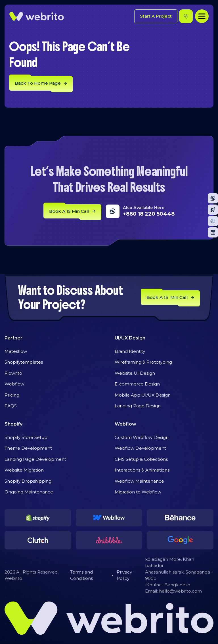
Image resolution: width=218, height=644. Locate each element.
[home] (37, 16)
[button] (202, 16)
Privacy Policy (124, 575)
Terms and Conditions (81, 575)
